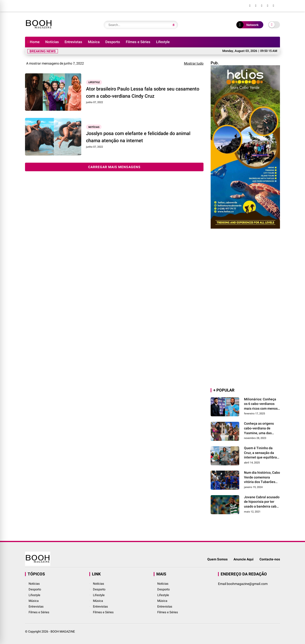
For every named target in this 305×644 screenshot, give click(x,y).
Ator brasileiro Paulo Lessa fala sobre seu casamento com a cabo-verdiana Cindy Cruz (143, 92)
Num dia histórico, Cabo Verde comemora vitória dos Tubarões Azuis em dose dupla (262, 478)
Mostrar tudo (194, 63)
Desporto (113, 42)
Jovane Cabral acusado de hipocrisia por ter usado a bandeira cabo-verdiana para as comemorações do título (262, 502)
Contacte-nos (270, 559)
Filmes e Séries (138, 42)
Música (94, 42)
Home (33, 42)
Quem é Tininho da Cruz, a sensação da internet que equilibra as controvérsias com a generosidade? (261, 453)
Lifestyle (163, 42)
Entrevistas (73, 42)
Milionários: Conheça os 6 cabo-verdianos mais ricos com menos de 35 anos (261, 404)
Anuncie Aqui (244, 559)
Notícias (52, 42)
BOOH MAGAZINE (63, 631)
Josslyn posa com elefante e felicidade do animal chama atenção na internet (138, 137)
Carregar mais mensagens (114, 167)
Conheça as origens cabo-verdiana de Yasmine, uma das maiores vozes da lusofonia (259, 428)
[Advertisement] (245, 309)
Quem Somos (217, 559)
